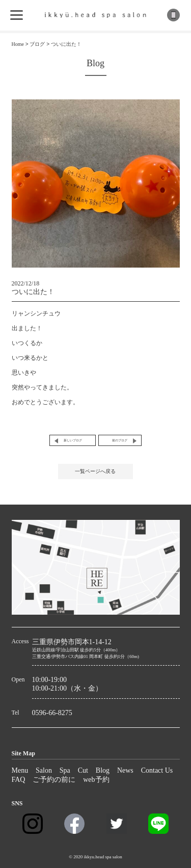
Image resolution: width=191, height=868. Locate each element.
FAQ (19, 780)
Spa (65, 770)
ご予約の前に (54, 780)
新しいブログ (73, 440)
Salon (44, 770)
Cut (83, 770)
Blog (103, 770)
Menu (20, 770)
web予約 (96, 780)
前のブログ (120, 440)
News (125, 770)
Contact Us (157, 770)
